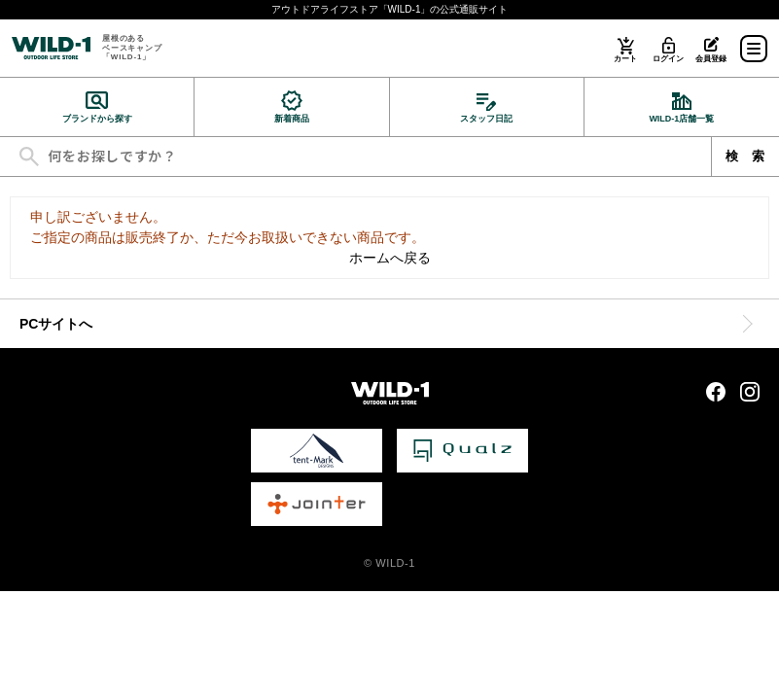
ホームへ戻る (390, 258)
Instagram (750, 392)
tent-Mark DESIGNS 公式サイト (317, 451)
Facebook (716, 392)
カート (625, 59)
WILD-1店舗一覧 (681, 119)
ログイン (668, 59)
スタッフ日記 (486, 119)
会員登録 (710, 59)
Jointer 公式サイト (317, 504)
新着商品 (292, 119)
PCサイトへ (56, 324)
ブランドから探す (97, 119)
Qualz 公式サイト (462, 451)
